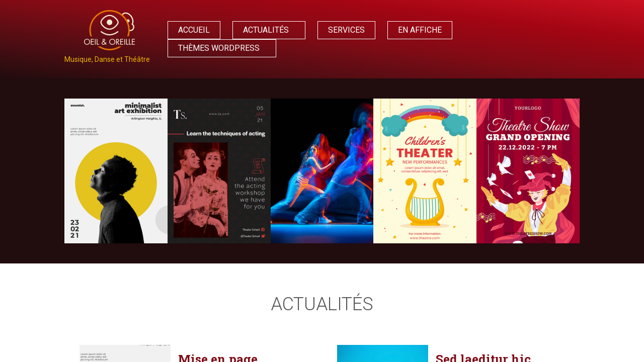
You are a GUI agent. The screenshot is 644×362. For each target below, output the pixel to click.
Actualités (266, 30)
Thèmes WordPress (219, 48)
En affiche (420, 30)
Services (346, 30)
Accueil (194, 30)
